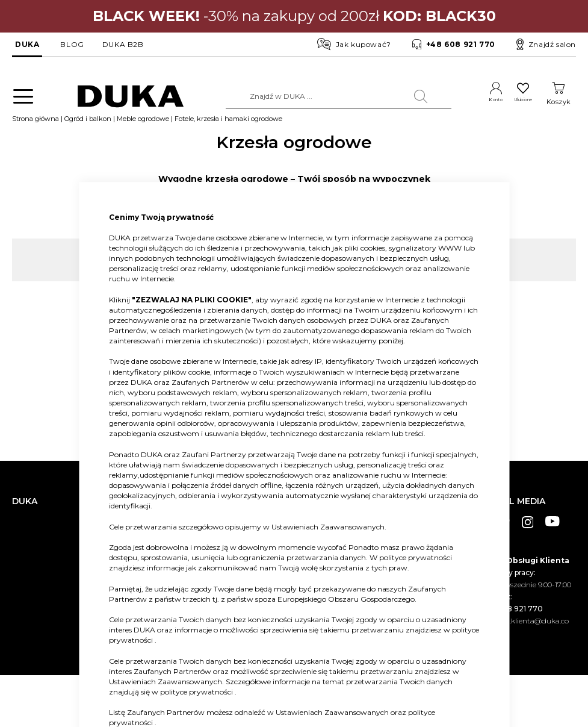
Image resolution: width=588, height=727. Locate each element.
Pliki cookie (31, 626)
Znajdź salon (546, 45)
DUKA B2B (123, 44)
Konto (473, 102)
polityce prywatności (416, 557)
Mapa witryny (36, 608)
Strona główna (36, 125)
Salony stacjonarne (45, 541)
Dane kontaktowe (43, 523)
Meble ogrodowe (143, 125)
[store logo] (120, 97)
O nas (22, 504)
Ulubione (514, 102)
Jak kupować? (354, 44)
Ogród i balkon (88, 125)
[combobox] (319, 96)
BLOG (72, 44)
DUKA (27, 44)
